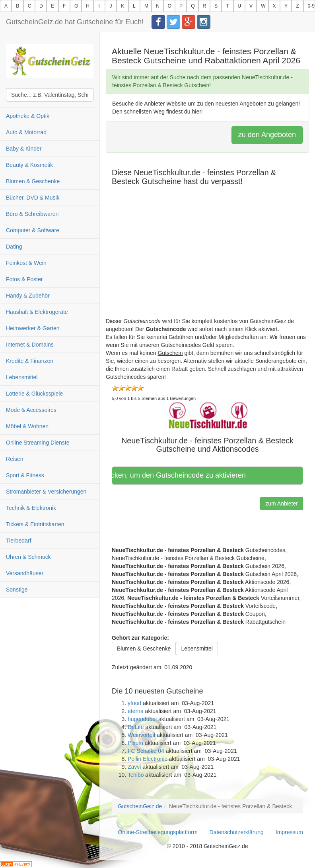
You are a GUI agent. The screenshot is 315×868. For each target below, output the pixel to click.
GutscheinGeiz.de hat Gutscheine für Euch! (75, 22)
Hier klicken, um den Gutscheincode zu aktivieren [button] (180, 475)
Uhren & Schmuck (28, 557)
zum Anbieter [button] (282, 504)
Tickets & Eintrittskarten (35, 524)
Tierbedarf (18, 541)
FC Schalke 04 (146, 751)
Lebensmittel (22, 377)
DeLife (136, 727)
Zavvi (134, 767)
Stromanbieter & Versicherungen (46, 492)
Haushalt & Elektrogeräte (37, 312)
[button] (208, 415)
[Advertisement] (207, 261)
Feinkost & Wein (26, 263)
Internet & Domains (30, 345)
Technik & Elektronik (31, 508)
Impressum (289, 832)
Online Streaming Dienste (38, 443)
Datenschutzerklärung (237, 832)
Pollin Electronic (148, 759)
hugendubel (142, 719)
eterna (136, 711)
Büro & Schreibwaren (32, 214)
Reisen (15, 459)
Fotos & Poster (24, 279)
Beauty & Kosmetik (29, 165)
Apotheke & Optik (28, 116)
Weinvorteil (141, 735)
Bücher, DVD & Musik (33, 198)
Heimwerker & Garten (33, 328)
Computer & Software (33, 230)
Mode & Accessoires (31, 410)
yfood (134, 703)
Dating (14, 247)
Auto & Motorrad (26, 132)
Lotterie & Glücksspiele (34, 394)
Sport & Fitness (25, 475)
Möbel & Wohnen (27, 426)
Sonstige (17, 590)
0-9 (311, 6)
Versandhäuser (25, 573)
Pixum (135, 743)
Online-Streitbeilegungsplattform (158, 832)
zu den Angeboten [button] (267, 135)
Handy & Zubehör (28, 296)
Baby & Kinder (24, 149)
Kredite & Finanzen (30, 361)
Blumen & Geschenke (33, 181)
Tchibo (136, 775)
